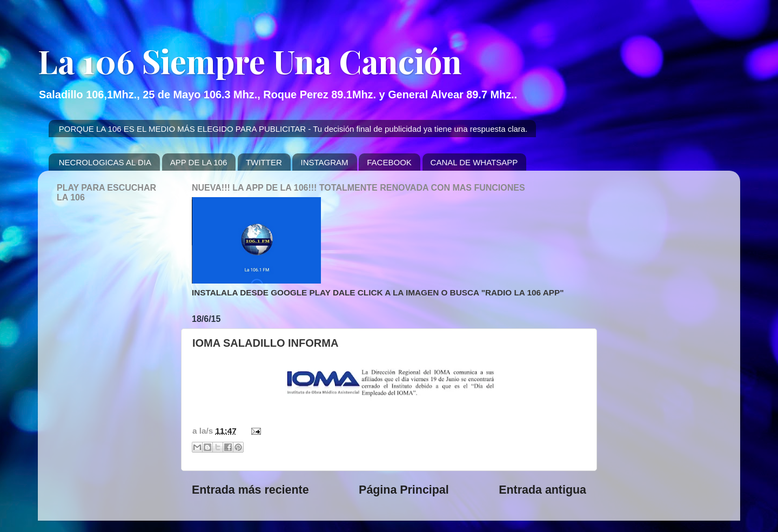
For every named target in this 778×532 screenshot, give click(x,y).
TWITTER (264, 162)
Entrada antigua (542, 490)
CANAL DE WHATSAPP (474, 162)
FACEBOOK (389, 162)
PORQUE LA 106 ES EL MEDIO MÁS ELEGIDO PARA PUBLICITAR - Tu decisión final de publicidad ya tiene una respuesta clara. (293, 129)
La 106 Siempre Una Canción (250, 60)
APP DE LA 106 (199, 162)
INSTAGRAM (324, 162)
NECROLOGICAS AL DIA (105, 162)
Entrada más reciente (250, 490)
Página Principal (404, 490)
